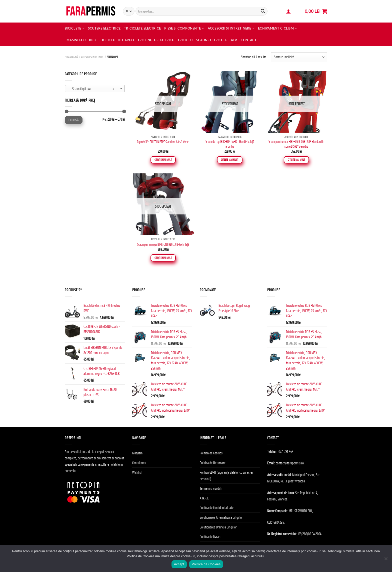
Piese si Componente (184, 28)
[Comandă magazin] (299, 57)
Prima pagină (71, 57)
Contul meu (139, 463)
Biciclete (75, 28)
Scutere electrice (104, 28)
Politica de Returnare (213, 463)
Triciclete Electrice (142, 28)
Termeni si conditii (211, 488)
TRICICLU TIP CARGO (117, 40)
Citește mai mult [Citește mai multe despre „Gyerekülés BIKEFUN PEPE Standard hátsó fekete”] (163, 160)
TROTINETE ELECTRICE (156, 40)
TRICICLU (185, 40)
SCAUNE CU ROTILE (212, 40)
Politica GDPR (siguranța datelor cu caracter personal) (226, 476)
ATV (234, 40)
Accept (179, 564)
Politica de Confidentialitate (217, 508)
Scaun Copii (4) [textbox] (92, 89)
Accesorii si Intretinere (231, 28)
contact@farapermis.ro (290, 463)
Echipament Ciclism (277, 28)
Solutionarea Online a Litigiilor (218, 527)
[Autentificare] (288, 11)
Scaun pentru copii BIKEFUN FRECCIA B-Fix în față (163, 245)
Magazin (137, 453)
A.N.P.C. (204, 498)
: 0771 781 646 (285, 452)
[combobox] (95, 89)
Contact (249, 40)
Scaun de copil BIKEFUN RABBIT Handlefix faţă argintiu (230, 144)
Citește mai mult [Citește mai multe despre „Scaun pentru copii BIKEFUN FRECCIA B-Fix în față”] (163, 258)
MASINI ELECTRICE (81, 40)
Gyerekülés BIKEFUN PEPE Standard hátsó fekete (163, 142)
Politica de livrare (210, 537)
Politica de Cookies (211, 453)
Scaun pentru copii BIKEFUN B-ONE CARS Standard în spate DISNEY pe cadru (296, 144)
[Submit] (263, 11)
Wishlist (137, 472)
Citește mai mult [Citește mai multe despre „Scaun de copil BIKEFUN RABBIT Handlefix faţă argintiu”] (230, 160)
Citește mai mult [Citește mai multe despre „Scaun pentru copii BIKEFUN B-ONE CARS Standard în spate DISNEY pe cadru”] (296, 160)
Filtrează (73, 120)
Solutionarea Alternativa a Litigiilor (221, 517)
